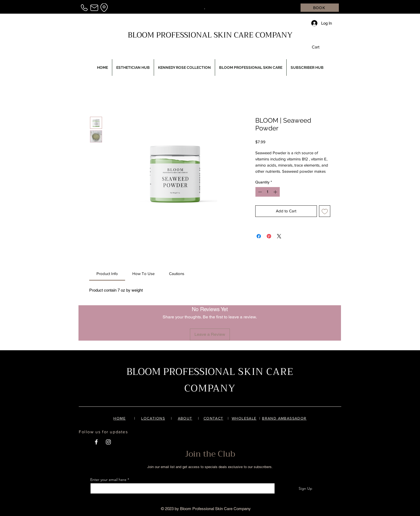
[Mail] (94, 8)
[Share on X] (279, 236)
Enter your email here (108, 480)
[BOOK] (320, 8)
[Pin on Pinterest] (269, 236)
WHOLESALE (244, 418)
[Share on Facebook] (259, 236)
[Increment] (276, 192)
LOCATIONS (153, 418)
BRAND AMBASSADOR (284, 418)
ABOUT (185, 418)
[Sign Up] (305, 488)
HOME (119, 418)
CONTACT (213, 418)
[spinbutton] (268, 192)
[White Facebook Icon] (96, 442)
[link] (107, 274)
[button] (320, 47)
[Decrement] (259, 192)
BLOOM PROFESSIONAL (181, 372)
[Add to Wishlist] (325, 211)
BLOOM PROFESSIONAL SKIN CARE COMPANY (210, 35)
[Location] (104, 8)
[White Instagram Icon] (108, 442)
